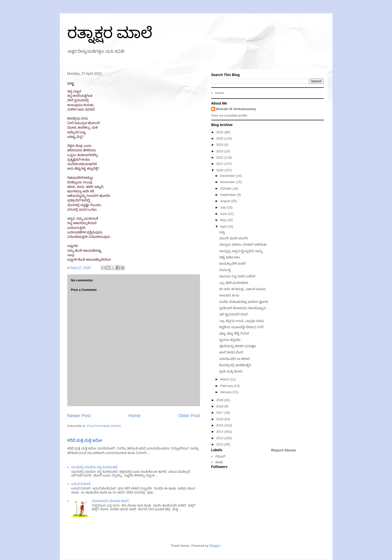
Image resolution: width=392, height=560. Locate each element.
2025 (220, 138)
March (225, 379)
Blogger (215, 546)
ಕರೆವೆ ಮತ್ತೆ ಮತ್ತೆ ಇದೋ (85, 440)
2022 (220, 157)
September (228, 195)
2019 (220, 400)
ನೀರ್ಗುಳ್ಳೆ (225, 270)
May (223, 220)
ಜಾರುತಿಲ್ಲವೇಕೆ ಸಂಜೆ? (233, 263)
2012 (220, 444)
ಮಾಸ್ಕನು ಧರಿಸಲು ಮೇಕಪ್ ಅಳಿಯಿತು (243, 244)
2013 (220, 438)
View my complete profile (229, 115)
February (227, 386)
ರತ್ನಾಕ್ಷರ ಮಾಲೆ (110, 33)
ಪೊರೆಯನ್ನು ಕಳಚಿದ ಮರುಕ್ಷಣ (238, 346)
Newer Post (79, 416)
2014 (220, 432)
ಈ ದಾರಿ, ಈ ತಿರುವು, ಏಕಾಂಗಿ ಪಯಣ (242, 289)
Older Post (189, 416)
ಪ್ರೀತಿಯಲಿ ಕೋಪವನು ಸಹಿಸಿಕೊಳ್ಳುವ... (244, 308)
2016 (220, 419)
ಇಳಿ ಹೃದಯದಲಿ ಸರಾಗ (234, 314)
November (228, 182)
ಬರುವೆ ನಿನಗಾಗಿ (81, 484)
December (228, 176)
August (225, 201)
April (224, 226)
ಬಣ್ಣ (222, 232)
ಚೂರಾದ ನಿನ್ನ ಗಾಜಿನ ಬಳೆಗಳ (237, 276)
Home (135, 416)
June (224, 214)
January (226, 392)
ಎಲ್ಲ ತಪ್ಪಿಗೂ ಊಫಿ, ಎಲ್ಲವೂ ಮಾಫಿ (241, 321)
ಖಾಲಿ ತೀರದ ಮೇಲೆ (231, 352)
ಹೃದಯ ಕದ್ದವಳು (230, 340)
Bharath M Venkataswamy (236, 109)
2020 (220, 170)
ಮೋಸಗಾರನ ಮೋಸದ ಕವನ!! (110, 501)
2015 (220, 425)
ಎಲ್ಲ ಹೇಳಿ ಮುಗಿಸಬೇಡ (233, 283)
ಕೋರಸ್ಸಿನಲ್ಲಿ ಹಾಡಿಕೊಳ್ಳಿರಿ (235, 365)
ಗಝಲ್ (220, 456)
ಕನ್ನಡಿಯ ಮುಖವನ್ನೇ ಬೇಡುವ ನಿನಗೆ (241, 327)
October (226, 188)
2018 (220, 406)
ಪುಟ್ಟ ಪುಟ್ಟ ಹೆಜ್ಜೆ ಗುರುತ (234, 333)
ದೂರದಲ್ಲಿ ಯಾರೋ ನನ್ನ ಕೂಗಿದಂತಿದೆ (94, 467)
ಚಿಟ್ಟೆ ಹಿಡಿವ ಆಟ (229, 257)
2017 (220, 413)
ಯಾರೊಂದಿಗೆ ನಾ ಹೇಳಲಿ (234, 359)
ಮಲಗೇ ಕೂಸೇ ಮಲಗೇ (233, 238)
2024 (220, 145)
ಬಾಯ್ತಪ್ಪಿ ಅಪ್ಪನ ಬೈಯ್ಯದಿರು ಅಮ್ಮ (241, 251)
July (223, 207)
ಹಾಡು (219, 462)
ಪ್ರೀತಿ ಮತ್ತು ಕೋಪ (231, 371)
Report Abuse (284, 450)
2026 (220, 132)
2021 (220, 164)
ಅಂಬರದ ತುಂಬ (229, 295)
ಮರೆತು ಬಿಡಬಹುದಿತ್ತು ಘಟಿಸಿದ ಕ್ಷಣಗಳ (244, 302)
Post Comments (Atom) (104, 426)
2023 (220, 151)
